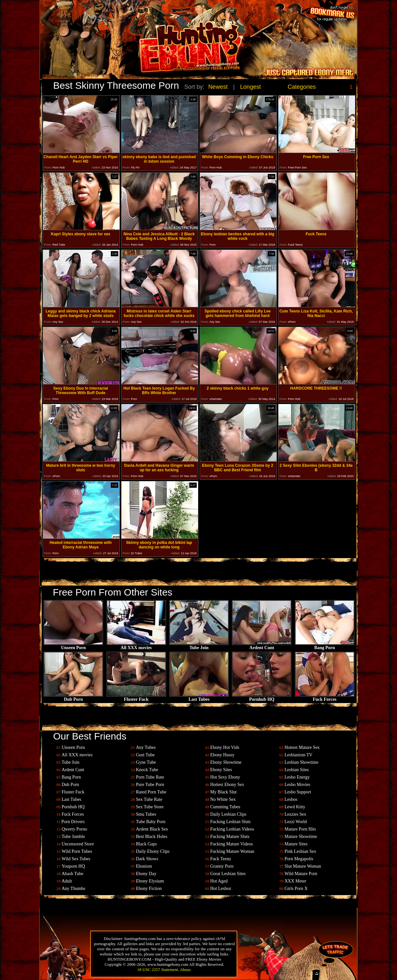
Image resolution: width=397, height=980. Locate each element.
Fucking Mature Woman (232, 851)
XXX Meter (295, 881)
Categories (302, 87)
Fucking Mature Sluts (230, 837)
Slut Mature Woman (303, 866)
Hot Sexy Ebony (225, 777)
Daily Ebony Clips (153, 851)
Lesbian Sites (297, 770)
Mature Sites (296, 844)
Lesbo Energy (297, 777)
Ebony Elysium (150, 881)
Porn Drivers (73, 822)
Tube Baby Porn (151, 822)
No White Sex (223, 799)
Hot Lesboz (221, 888)
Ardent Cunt (262, 646)
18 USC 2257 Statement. (158, 970)
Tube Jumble (73, 837)
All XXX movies (136, 646)
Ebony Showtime (226, 762)
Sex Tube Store (150, 807)
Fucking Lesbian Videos (232, 829)
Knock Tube (147, 770)
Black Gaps (146, 844)
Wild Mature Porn (301, 874)
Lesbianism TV (298, 755)
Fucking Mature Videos (232, 844)
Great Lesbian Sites (228, 874)
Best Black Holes (152, 837)
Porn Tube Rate (150, 777)
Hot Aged (219, 881)
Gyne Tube (146, 762)
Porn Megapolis (299, 859)
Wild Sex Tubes (76, 859)
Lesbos (291, 799)
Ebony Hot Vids (225, 747)
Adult (67, 881)
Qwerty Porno (74, 829)
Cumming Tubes (225, 807)
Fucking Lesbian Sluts (230, 822)
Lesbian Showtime (302, 762)
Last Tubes (199, 697)
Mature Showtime (301, 837)
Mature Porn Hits (300, 829)
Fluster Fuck (136, 697)
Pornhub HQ (262, 697)
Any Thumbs (73, 888)
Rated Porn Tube (151, 792)
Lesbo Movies (298, 785)
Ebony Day (146, 874)
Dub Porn (73, 697)
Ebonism (144, 866)
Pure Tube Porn (150, 785)
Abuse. (186, 970)
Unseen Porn (73, 646)
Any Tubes (146, 747)
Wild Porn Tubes (77, 851)
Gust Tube (145, 755)
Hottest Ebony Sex (227, 785)
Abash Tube (73, 874)
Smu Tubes (146, 814)
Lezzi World (296, 822)
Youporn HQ (73, 866)
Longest (250, 87)
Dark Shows (147, 859)
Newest (218, 87)
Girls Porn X (296, 888)
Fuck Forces (325, 697)
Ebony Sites (221, 770)
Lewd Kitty (295, 807)
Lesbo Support (298, 792)
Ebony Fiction (149, 888)
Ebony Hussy (222, 755)
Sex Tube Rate (149, 799)
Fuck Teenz (221, 859)
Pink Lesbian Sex (300, 851)
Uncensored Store (78, 844)
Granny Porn (222, 866)
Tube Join (199, 646)
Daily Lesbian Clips (228, 814)
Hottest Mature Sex (302, 747)
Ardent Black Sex (152, 829)
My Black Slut (224, 792)
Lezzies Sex (295, 814)
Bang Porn (325, 646)
